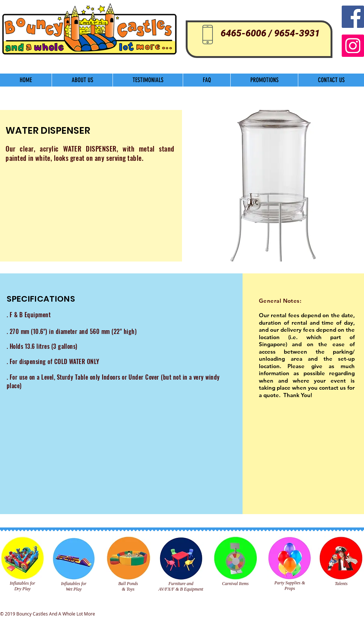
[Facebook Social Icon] (353, 17)
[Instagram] (353, 46)
